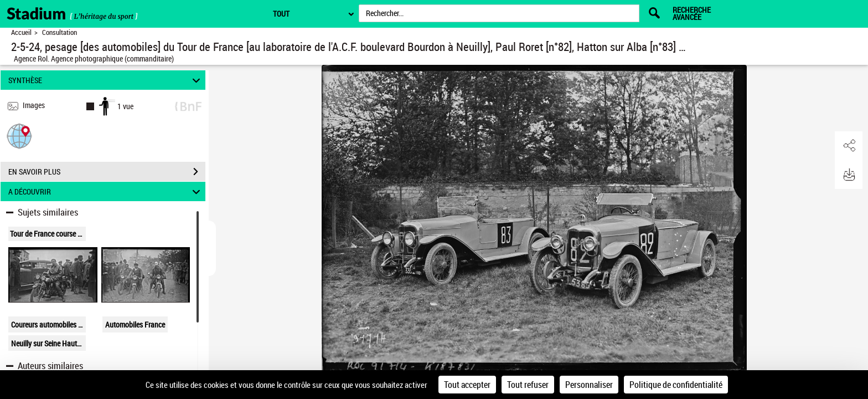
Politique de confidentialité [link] (676, 385)
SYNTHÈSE (106, 80)
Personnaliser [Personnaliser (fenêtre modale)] (589, 385)
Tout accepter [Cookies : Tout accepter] (467, 385)
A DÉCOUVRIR (106, 191)
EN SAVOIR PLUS (107, 172)
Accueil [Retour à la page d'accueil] (21, 32)
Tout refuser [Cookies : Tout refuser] (528, 385)
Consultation (60, 32)
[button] (19, 135)
